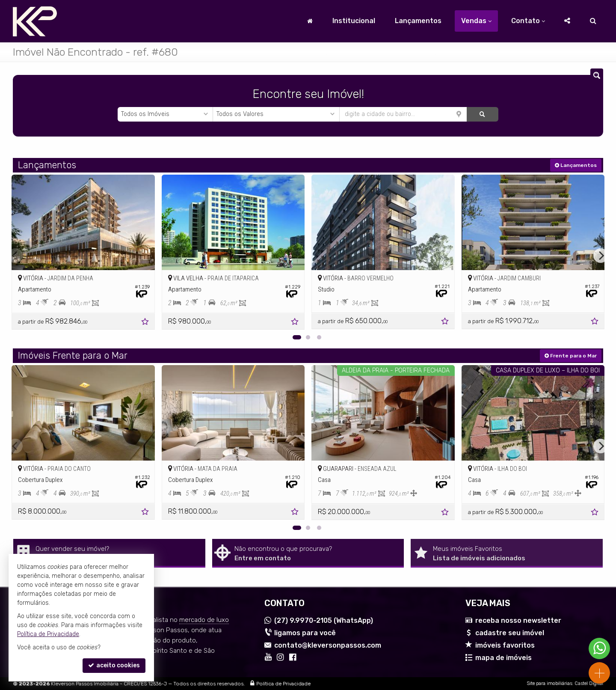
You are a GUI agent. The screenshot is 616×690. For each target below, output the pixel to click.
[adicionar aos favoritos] (146, 323)
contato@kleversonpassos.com (328, 645)
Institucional (354, 21)
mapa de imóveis (503, 658)
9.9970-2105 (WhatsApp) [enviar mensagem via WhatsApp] (324, 620)
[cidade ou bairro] (403, 114)
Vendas (476, 21)
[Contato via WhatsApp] (599, 648)
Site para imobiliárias (549, 683)
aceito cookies (114, 665)
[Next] (601, 256)
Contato (528, 21)
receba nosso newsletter (518, 620)
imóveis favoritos (505, 645)
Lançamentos (418, 21)
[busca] (593, 21)
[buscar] (483, 114)
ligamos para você (305, 633)
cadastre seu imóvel (510, 633)
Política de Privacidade (283, 684)
